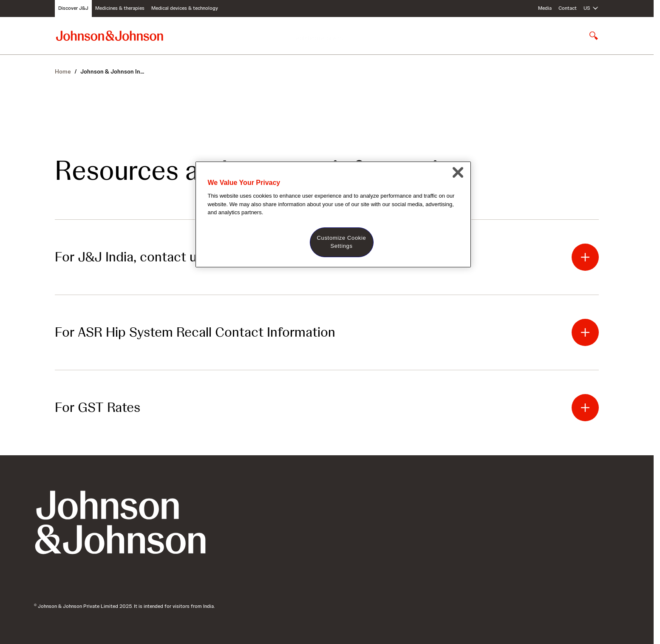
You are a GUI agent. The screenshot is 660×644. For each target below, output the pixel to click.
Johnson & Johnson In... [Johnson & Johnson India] (112, 71)
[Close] (458, 173)
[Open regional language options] (591, 9)
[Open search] (594, 36)
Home (63, 71)
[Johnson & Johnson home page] (110, 35)
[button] (585, 257)
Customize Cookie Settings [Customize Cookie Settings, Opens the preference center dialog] (342, 242)
